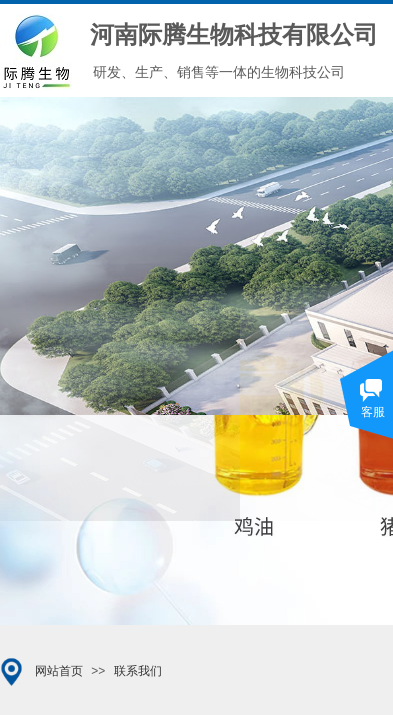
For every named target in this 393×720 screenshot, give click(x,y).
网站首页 (59, 671)
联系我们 (138, 671)
